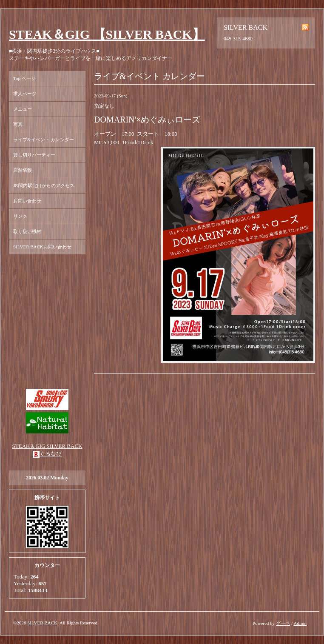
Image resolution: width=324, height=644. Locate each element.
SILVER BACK (42, 623)
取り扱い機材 (27, 231)
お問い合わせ (27, 201)
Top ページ (24, 78)
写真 (18, 124)
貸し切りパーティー (34, 155)
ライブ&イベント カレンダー (44, 140)
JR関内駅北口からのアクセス (44, 185)
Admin (300, 623)
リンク (20, 216)
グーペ (283, 623)
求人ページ (25, 94)
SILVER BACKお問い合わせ (42, 247)
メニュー (23, 109)
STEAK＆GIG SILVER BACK (47, 446)
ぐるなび (51, 454)
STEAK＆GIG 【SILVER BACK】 (107, 34)
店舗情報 (23, 170)
